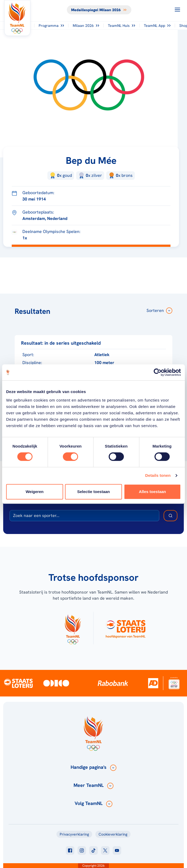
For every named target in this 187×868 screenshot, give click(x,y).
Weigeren (34, 492)
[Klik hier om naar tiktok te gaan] (93, 850)
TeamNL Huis (121, 26)
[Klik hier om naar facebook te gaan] (70, 850)
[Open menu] (177, 10)
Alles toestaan (152, 492)
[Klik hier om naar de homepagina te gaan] (17, 18)
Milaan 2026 (86, 26)
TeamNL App (157, 26)
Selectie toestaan (94, 492)
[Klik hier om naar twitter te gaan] (105, 850)
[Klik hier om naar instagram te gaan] (82, 850)
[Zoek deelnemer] (170, 516)
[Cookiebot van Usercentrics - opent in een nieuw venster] (158, 372)
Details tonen (158, 475)
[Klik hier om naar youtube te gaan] (117, 850)
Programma (51, 26)
